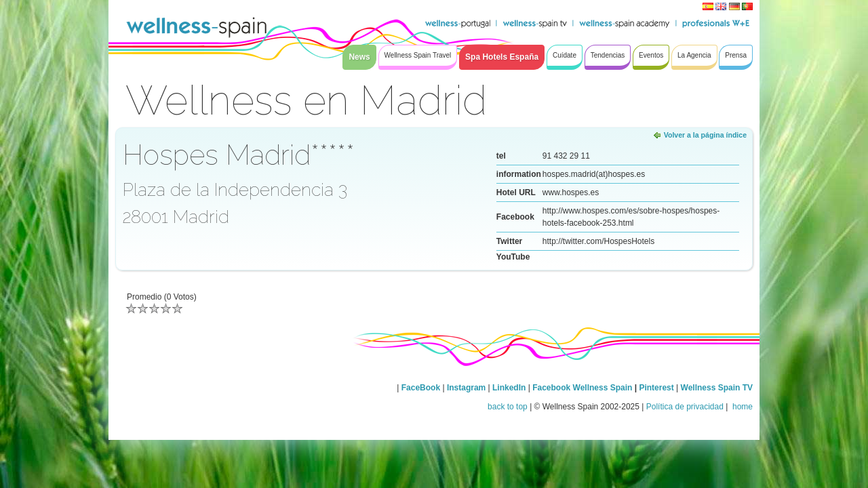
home (742, 407)
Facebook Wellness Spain (582, 388)
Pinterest (657, 388)
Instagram (466, 388)
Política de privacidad (685, 407)
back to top (508, 407)
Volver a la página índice (705, 135)
